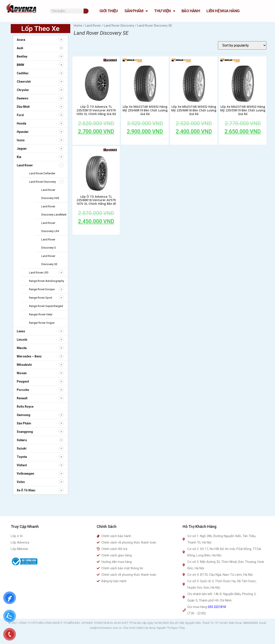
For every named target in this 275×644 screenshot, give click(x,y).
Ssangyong (25, 432)
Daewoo (23, 98)
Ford (20, 115)
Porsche (23, 390)
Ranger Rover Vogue (42, 323)
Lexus (21, 331)
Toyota (22, 457)
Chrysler (23, 90)
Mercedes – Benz (29, 356)
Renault (22, 398)
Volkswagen (25, 474)
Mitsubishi (24, 365)
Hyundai (23, 132)
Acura (21, 40)
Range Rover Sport (41, 298)
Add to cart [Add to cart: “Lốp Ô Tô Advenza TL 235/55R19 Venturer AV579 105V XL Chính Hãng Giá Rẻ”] (96, 141)
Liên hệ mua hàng (223, 11)
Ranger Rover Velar (41, 314)
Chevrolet (24, 82)
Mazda (22, 348)
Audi (20, 48)
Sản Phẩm (136, 11)
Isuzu (21, 140)
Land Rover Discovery (42, 182)
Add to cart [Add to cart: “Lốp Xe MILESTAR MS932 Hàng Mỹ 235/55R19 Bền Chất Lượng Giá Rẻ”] (243, 141)
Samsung (24, 415)
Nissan (22, 373)
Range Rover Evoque (42, 289)
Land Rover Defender (42, 173)
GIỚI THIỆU (109, 11)
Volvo (21, 482)
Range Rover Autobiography (47, 281)
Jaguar (22, 149)
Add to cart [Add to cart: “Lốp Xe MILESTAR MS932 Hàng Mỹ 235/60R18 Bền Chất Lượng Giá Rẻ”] (194, 141)
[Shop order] (242, 45)
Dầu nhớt (23, 107)
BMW (20, 65)
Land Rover (25, 165)
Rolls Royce (25, 407)
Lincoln (22, 340)
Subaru (22, 440)
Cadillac (23, 73)
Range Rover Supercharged (46, 306)
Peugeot (23, 381)
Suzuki (22, 448)
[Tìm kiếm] (86, 11)
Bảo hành (191, 11)
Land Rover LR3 (39, 273)
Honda (21, 123)
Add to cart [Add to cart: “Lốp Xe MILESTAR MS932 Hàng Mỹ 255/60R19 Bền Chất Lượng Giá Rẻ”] (145, 141)
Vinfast (22, 465)
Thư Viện (165, 11)
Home (78, 26)
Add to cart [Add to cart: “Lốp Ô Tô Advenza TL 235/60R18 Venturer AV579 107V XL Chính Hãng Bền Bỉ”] (96, 231)
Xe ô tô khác (26, 490)
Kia (19, 157)
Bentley (22, 56)
